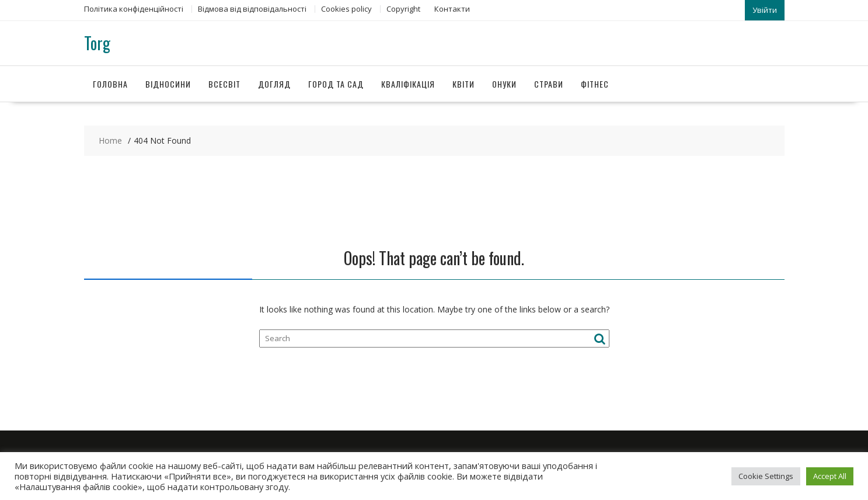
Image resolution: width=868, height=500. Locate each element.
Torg (97, 43)
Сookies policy (346, 9)
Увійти (765, 10)
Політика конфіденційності (134, 9)
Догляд (274, 84)
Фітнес (595, 84)
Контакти (452, 9)
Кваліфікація (408, 84)
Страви (549, 84)
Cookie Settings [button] (766, 476)
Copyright (403, 9)
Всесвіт (224, 84)
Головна (110, 84)
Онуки (504, 84)
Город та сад (336, 84)
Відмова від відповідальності (252, 9)
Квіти (463, 84)
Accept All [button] (830, 476)
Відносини (168, 84)
